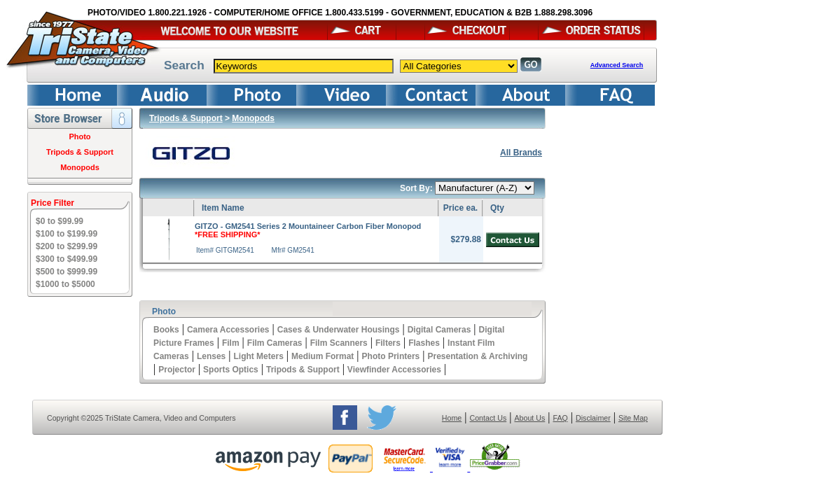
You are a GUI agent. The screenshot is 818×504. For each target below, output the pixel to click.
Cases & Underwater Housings (339, 330)
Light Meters (258, 356)
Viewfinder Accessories (394, 370)
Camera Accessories (228, 330)
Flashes (424, 343)
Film (231, 343)
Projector (177, 370)
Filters (388, 343)
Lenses (211, 356)
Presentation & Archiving (477, 356)
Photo (79, 136)
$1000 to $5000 (65, 284)
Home (452, 418)
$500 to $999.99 (67, 272)
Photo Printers (391, 356)
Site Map (633, 418)
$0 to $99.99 (60, 221)
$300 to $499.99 (67, 259)
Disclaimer (593, 418)
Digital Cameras (439, 330)
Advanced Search (617, 65)
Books (166, 330)
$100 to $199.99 (67, 234)
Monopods (80, 167)
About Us (529, 418)
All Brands (521, 153)
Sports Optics (231, 370)
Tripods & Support (80, 152)
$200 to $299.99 (67, 246)
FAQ (560, 418)
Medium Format (323, 356)
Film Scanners (339, 343)
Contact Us (488, 418)
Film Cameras (275, 343)
